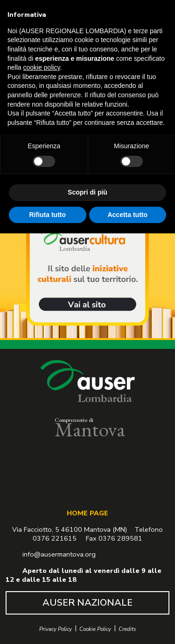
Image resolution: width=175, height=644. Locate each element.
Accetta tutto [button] (127, 214)
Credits (127, 629)
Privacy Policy (56, 629)
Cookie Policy (95, 629)
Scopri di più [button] (87, 192)
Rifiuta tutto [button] (47, 214)
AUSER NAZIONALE (87, 603)
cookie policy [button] (41, 67)
